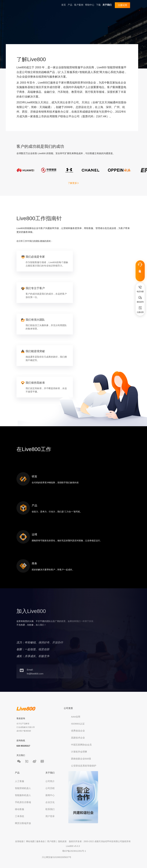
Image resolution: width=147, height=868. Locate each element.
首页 (64, 5)
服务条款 (41, 841)
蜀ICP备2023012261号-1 (74, 851)
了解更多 (73, 183)
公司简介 (50, 781)
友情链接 (19, 841)
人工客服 (20, 781)
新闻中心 (50, 795)
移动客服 (20, 809)
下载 (98, 5)
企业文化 (50, 802)
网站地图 (30, 841)
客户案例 (79, 5)
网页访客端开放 (23, 823)
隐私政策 (62, 841)
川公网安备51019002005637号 (56, 857)
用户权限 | (52, 841)
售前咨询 (21, 718)
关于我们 (107, 5)
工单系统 (20, 816)
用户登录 (50, 816)
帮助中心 (90, 5)
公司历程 (50, 788)
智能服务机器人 (23, 795)
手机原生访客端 (23, 802)
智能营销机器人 (23, 788)
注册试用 (122, 5)
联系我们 (50, 809)
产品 (70, 5)
